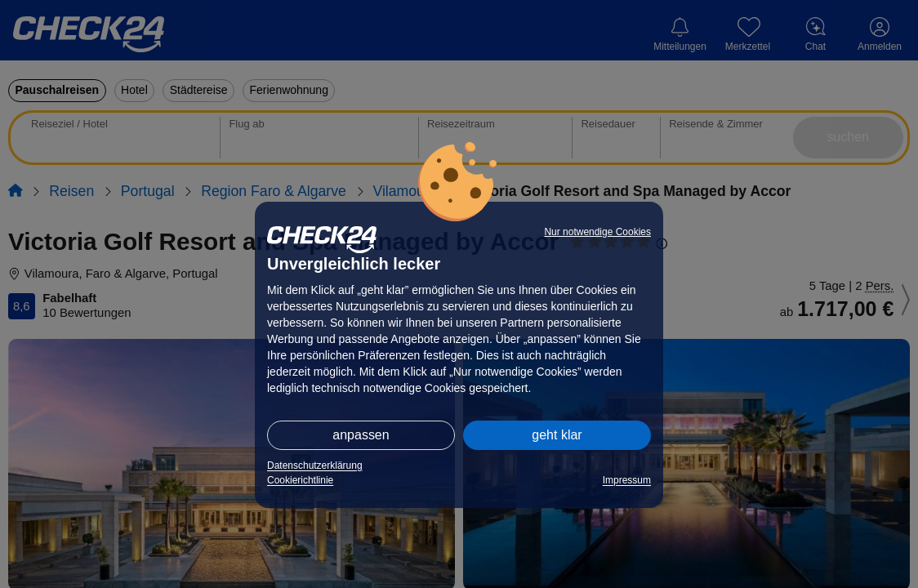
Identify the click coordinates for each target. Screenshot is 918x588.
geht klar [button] (557, 435)
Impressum (627, 480)
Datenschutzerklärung (315, 465)
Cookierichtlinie (300, 480)
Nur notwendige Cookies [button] (597, 232)
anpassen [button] (361, 435)
